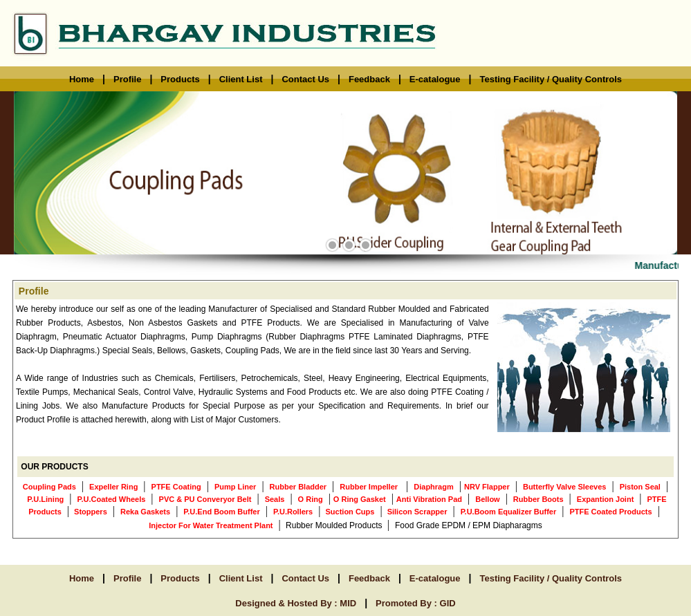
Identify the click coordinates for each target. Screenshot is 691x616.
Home (82, 79)
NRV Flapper (487, 487)
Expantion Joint (606, 499)
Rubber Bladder (298, 487)
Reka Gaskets (145, 512)
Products (180, 79)
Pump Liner (236, 487)
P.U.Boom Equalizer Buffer (509, 512)
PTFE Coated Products (610, 512)
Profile (127, 79)
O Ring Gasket (360, 499)
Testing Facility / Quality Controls (551, 79)
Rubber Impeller (369, 487)
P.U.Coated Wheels (112, 499)
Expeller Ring (113, 487)
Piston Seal (640, 487)
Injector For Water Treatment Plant (211, 525)
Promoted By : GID (416, 603)
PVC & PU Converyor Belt (205, 499)
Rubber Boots (538, 499)
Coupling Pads (49, 487)
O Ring (311, 499)
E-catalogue (435, 79)
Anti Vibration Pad (429, 499)
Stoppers (90, 512)
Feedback (369, 79)
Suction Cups (349, 512)
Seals (275, 499)
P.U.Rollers (293, 512)
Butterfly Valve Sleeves (564, 487)
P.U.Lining (45, 499)
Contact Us (305, 79)
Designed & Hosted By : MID (296, 603)
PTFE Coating (176, 487)
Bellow (487, 499)
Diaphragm (433, 487)
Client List (241, 79)
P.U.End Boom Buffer (221, 512)
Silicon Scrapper (416, 512)
